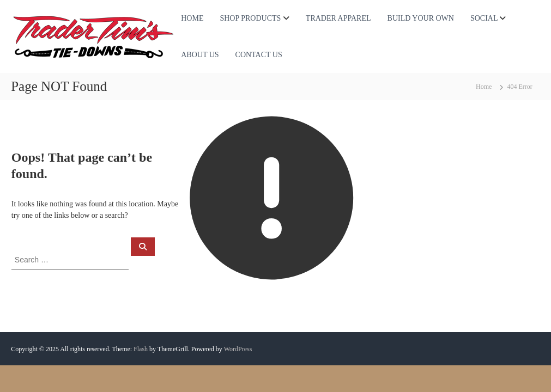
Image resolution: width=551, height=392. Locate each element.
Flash (141, 349)
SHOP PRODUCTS (250, 18)
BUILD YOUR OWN (421, 18)
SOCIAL (484, 18)
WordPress (238, 349)
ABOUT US (200, 55)
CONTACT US (259, 55)
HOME (192, 18)
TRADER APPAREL (338, 18)
